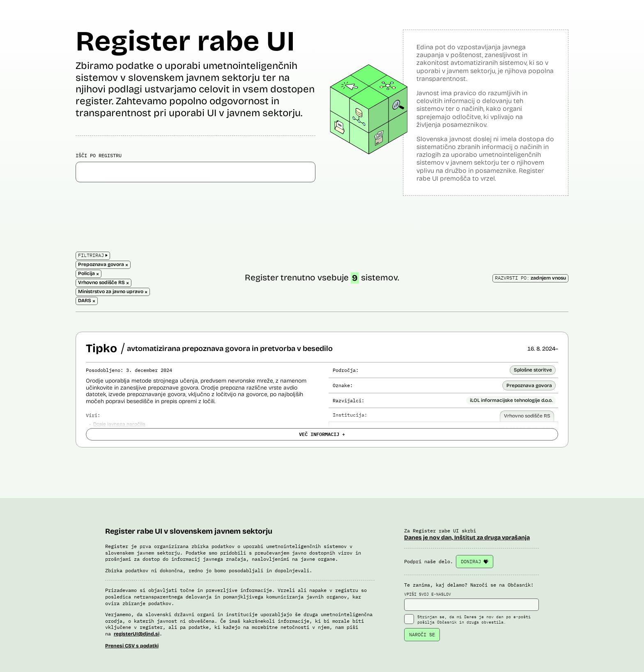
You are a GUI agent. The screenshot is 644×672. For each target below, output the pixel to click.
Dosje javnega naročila (119, 424)
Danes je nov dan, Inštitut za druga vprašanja (467, 538)
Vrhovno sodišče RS (527, 416)
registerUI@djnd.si (137, 634)
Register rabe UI (185, 41)
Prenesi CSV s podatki (132, 646)
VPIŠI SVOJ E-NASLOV (471, 601)
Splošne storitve (533, 370)
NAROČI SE (422, 634)
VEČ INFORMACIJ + (322, 434)
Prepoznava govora (529, 385)
